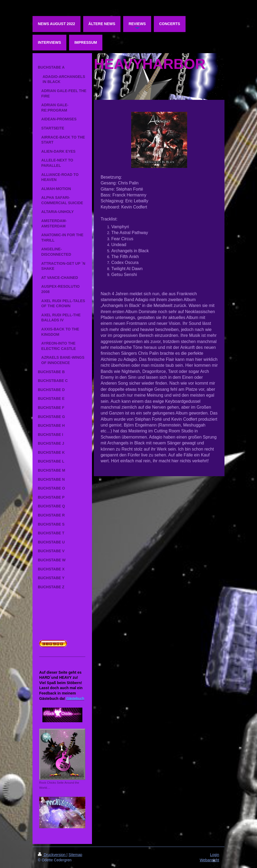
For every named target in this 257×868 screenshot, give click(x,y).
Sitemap (75, 855)
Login (215, 855)
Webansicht (209, 860)
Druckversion (52, 855)
